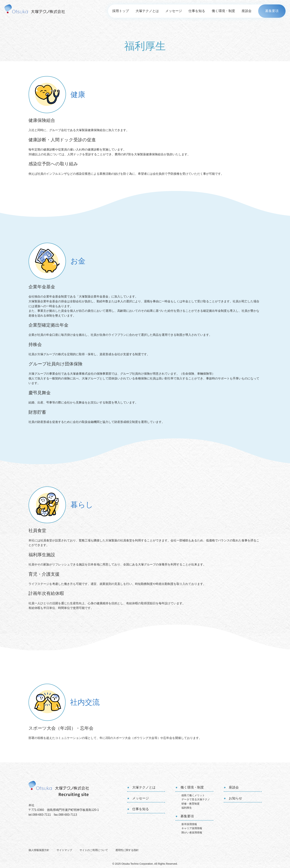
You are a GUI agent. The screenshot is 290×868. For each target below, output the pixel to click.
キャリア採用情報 (192, 828)
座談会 (247, 11)
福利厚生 (187, 808)
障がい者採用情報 (192, 832)
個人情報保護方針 (39, 850)
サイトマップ (64, 850)
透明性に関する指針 (127, 850)
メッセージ (174, 11)
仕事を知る (197, 11)
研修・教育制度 (190, 804)
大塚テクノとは (147, 11)
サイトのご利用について (94, 850)
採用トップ (121, 11)
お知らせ (235, 798)
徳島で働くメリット (193, 795)
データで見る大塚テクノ (196, 799)
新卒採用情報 (189, 824)
